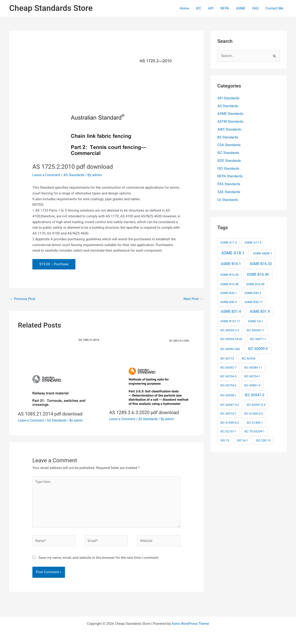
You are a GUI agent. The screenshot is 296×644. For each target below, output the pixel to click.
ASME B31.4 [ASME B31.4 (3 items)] (231, 311)
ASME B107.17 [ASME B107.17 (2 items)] (230, 321)
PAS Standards (229, 184)
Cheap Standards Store (51, 8)
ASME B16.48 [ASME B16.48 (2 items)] (230, 284)
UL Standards (228, 200)
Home (184, 8)
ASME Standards (230, 114)
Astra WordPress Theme (190, 624)
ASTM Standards (230, 122)
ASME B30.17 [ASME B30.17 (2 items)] (254, 302)
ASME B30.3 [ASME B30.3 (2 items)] (253, 293)
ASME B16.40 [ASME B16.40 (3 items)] (258, 274)
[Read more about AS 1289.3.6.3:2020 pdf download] (152, 371)
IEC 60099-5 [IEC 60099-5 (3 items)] (258, 349)
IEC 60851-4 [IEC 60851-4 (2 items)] (252, 385)
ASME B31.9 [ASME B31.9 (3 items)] (260, 311)
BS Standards (228, 137)
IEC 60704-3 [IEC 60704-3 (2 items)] (228, 376)
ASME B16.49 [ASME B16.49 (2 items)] (255, 284)
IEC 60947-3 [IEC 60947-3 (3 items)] (254, 395)
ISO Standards (228, 169)
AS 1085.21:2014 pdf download (50, 414)
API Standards (228, 98)
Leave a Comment (46, 175)
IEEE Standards (229, 161)
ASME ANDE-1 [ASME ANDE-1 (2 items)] (263, 253)
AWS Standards (229, 129)
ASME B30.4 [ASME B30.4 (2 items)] (229, 302)
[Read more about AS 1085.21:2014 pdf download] (61, 372)
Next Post (193, 299)
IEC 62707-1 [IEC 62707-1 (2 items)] (228, 431)
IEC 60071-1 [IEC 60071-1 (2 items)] (258, 339)
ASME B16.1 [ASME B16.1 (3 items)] (231, 264)
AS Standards (74, 175)
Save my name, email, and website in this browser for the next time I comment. (99, 558)
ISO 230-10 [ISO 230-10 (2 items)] (263, 440)
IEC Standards (228, 153)
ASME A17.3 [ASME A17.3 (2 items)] (229, 242)
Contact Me (274, 8)
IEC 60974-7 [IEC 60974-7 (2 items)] (228, 414)
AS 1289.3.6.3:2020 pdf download (144, 413)
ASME (240, 8)
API (211, 8)
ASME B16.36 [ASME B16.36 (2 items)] (230, 275)
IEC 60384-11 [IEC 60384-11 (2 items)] (253, 367)
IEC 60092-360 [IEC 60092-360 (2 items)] (230, 349)
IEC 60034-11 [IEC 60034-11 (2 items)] (256, 330)
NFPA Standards (230, 176)
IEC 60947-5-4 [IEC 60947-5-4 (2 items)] (256, 405)
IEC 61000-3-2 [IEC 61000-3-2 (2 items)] (254, 414)
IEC (198, 8)
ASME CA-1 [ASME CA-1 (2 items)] (256, 321)
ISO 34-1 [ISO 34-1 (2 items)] (242, 440)
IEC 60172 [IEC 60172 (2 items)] (227, 358)
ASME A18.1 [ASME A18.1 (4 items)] (233, 253)
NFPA (225, 8)
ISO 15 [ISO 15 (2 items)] (225, 440)
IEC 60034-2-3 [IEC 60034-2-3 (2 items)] (230, 330)
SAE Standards (229, 192)
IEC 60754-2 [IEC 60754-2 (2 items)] (228, 385)
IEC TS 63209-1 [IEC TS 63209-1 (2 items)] (254, 431)
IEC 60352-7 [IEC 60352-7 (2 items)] (228, 367)
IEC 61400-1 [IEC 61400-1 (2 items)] (255, 423)
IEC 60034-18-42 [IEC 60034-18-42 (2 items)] (231, 339)
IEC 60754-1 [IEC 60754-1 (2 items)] (252, 376)
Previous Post (23, 299)
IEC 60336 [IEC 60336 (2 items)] (248, 358)
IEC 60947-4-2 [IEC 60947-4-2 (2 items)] (230, 405)
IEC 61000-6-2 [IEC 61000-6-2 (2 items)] (230, 423)
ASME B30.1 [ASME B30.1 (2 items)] (229, 293)
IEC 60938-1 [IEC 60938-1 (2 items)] (228, 395)
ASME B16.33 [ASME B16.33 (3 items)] (261, 264)
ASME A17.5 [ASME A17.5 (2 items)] (253, 242)
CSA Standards (229, 145)
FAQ (255, 8)
